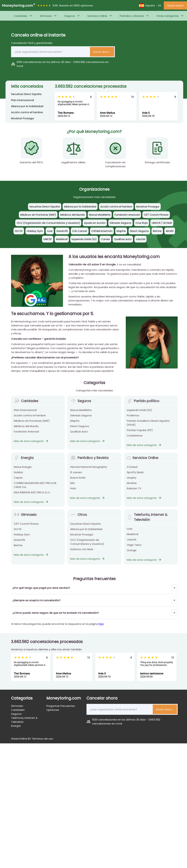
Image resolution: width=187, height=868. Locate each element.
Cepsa (18, 480)
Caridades (21, 16)
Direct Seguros (80, 429)
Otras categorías (168, 16)
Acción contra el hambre (27, 112)
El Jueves (76, 475)
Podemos (133, 418)
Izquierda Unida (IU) (139, 413)
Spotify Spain (135, 475)
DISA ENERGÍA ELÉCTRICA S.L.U (32, 495)
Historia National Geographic (89, 469)
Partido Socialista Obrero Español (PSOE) (148, 425)
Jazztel (131, 542)
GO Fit (18, 532)
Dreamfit (20, 542)
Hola (73, 491)
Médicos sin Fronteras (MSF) (32, 423)
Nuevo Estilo (78, 480)
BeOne (18, 548)
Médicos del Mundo (26, 429)
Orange (132, 553)
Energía (24, 460)
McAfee (132, 486)
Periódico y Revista (132, 16)
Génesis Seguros (81, 418)
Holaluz (18, 475)
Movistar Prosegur (23, 118)
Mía (72, 486)
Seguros (70, 16)
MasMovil (133, 537)
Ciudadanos (135, 438)
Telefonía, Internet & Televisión (147, 520)
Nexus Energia (23, 469)
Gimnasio (46, 16)
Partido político (143, 404)
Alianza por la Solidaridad (27, 106)
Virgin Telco (134, 547)
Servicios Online (97, 16)
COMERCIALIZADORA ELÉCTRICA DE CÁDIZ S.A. (35, 488)
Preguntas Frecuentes (61, 706)
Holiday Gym (22, 537)
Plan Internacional (22, 100)
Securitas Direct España (26, 94)
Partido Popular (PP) (140, 433)
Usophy (132, 480)
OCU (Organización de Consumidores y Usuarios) (87, 544)
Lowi (129, 531)
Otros (78, 517)
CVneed (132, 469)
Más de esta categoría (31, 444)
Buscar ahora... (102, 52)
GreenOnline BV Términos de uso (32, 739)
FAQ (101, 624)
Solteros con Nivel (82, 552)
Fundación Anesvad (26, 434)
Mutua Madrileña (81, 413)
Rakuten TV (134, 491)
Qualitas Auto (79, 434)
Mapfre (75, 423)
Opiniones (53, 710)
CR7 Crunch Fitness (26, 526)
